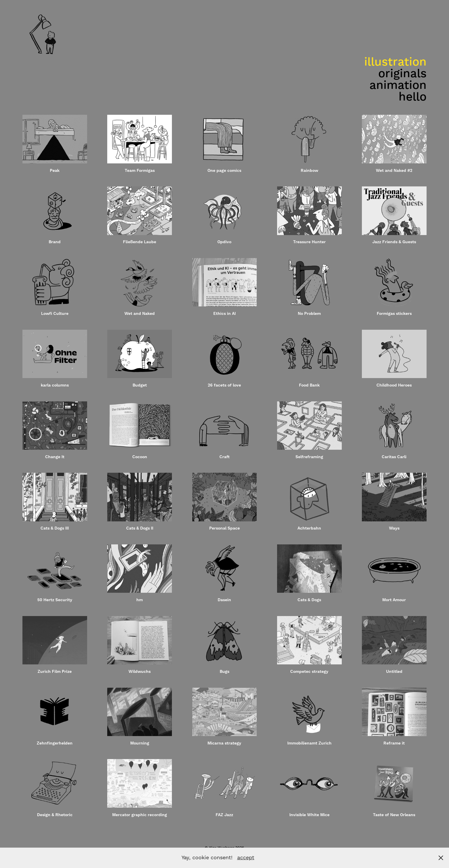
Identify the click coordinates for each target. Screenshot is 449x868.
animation (398, 85)
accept (246, 858)
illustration (395, 62)
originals (402, 74)
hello (413, 97)
